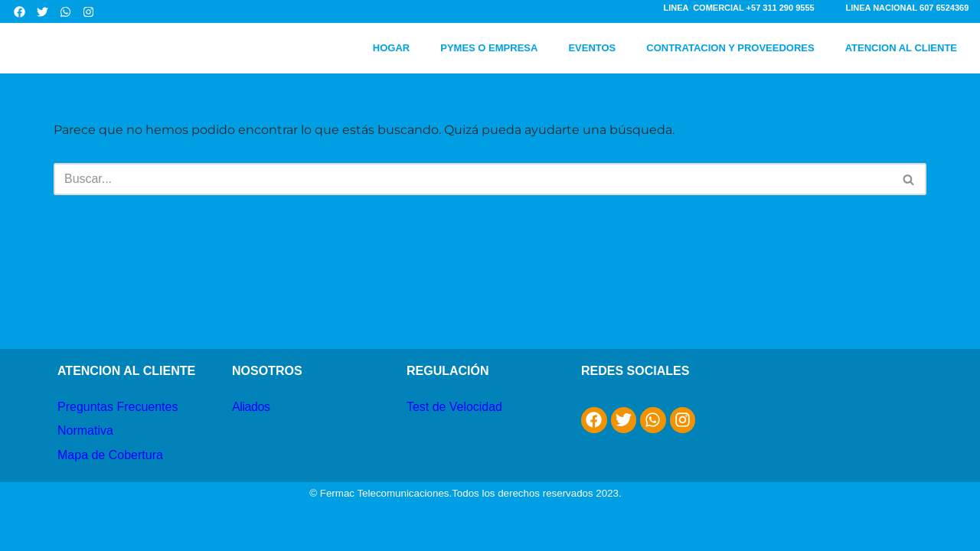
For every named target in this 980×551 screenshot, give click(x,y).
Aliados (251, 431)
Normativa (85, 456)
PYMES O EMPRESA (489, 48)
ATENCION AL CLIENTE (901, 48)
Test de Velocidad (454, 431)
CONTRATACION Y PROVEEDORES (730, 48)
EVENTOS (592, 48)
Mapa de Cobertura (110, 479)
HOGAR (391, 48)
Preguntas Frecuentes (118, 431)
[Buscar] (473, 179)
